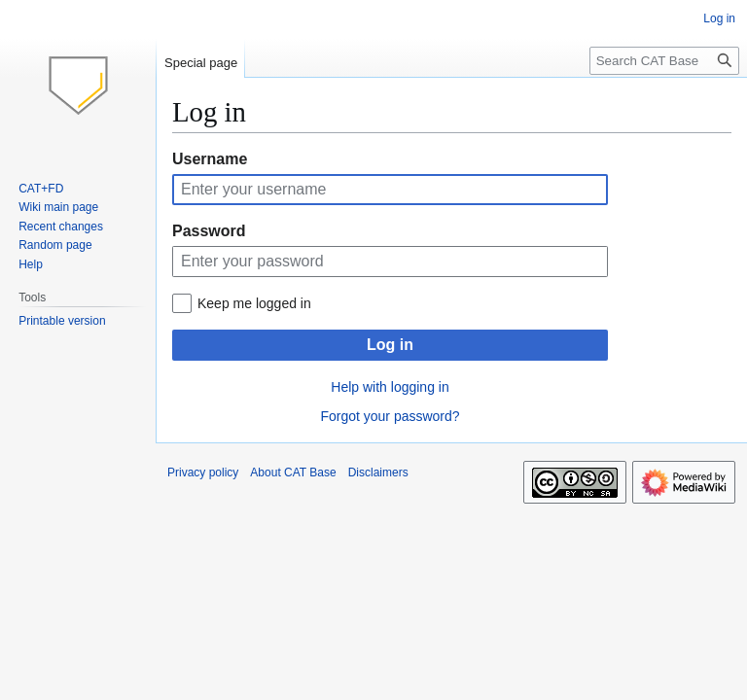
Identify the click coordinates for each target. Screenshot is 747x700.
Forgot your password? (390, 416)
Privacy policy (203, 472)
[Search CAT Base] (664, 61)
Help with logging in (390, 387)
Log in (390, 345)
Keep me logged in (254, 303)
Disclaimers (378, 472)
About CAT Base (293, 472)
